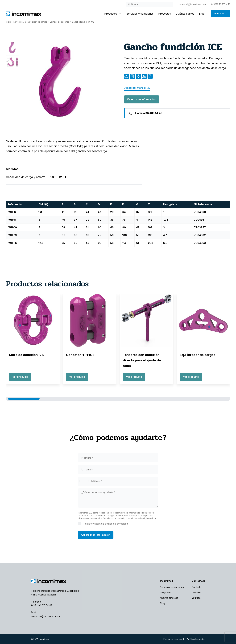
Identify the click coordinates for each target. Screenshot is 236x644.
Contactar (221, 14)
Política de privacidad (174, 639)
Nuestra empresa (169, 598)
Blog (202, 14)
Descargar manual (137, 88)
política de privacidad (116, 524)
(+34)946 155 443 (221, 4)
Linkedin (196, 593)
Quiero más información (142, 99)
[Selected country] (82, 481)
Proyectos (165, 14)
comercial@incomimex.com (192, 4)
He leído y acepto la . (106, 524)
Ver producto (20, 377)
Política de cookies (196, 639)
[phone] (118, 481)
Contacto (197, 587)
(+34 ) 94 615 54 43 (42, 605)
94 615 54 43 (154, 113)
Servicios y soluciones (140, 14)
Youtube (196, 598)
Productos (113, 14)
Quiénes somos (185, 14)
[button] (24, 399)
